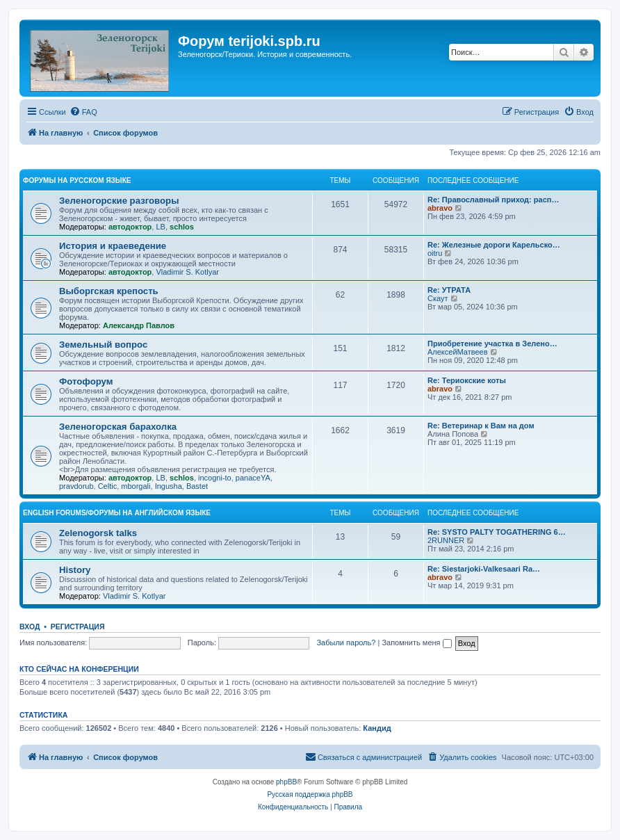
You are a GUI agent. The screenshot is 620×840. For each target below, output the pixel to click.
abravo (440, 208)
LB (160, 227)
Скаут (438, 298)
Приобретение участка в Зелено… (492, 344)
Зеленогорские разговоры (119, 201)
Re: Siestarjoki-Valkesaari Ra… (484, 569)
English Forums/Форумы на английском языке (117, 513)
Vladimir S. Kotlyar (187, 272)
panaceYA (253, 478)
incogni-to (215, 478)
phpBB (286, 782)
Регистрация (78, 627)
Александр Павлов (139, 325)
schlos (182, 227)
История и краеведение (113, 246)
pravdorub (76, 486)
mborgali (136, 486)
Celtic (108, 486)
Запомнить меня (416, 643)
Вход (30, 627)
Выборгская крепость (109, 291)
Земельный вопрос (103, 345)
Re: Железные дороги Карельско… (494, 245)
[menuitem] (83, 112)
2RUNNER (446, 540)
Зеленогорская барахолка (118, 427)
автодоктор (130, 227)
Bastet (197, 486)
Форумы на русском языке (77, 180)
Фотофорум (86, 381)
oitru (435, 253)
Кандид (377, 728)
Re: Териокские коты (467, 380)
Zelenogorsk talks (98, 533)
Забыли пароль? (346, 643)
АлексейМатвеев (458, 352)
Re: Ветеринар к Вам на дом (481, 426)
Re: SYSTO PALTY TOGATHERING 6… (497, 532)
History (75, 570)
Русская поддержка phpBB (310, 794)
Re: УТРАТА (449, 290)
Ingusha (169, 486)
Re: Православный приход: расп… (493, 200)
